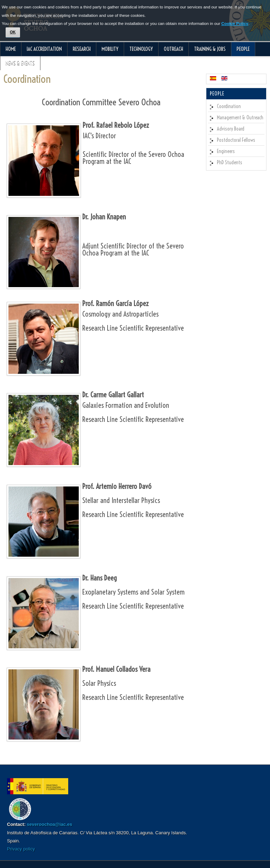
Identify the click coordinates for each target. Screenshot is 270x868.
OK (13, 32)
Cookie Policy (235, 23)
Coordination (27, 79)
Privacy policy (21, 849)
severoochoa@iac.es (49, 824)
